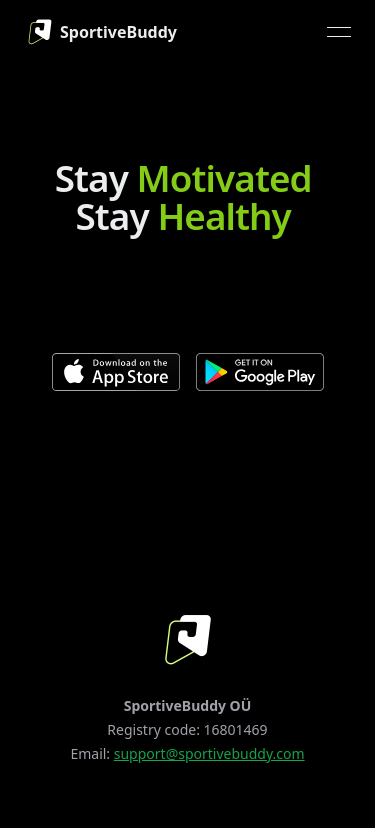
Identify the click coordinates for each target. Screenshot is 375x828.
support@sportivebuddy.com (209, 753)
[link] (98, 32)
